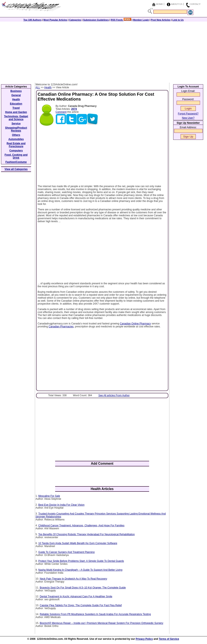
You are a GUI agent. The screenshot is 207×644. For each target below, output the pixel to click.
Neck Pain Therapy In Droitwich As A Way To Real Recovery (73, 579)
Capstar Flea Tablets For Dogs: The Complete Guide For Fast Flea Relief (81, 605)
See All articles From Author (114, 395)
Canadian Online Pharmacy (136, 324)
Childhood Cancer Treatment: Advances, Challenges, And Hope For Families (81, 526)
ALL (38, 87)
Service (16, 124)
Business (16, 91)
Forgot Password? (188, 114)
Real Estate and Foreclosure (16, 145)
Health (48, 87)
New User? (188, 118)
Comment (61, 112)
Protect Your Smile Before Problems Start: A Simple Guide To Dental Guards (81, 561)
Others (16, 135)
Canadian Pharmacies (61, 327)
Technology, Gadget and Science (16, 118)
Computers (16, 151)
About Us (177, 4)
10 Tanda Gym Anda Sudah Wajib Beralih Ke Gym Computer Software (78, 543)
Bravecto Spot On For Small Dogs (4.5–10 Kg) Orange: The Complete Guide (83, 588)
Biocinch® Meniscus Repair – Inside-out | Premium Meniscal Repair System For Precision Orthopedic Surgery (101, 623)
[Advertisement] (103, 51)
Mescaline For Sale (49, 496)
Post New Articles (161, 20)
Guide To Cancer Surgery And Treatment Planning (66, 552)
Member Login (141, 20)
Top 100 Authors (33, 20)
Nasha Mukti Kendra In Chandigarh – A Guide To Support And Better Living (80, 570)
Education (16, 104)
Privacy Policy (144, 639)
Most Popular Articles (55, 20)
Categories (75, 20)
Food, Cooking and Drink (16, 156)
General (16, 95)
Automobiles (16, 139)
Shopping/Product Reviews (16, 129)
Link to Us (178, 20)
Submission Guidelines (96, 20)
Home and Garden (16, 112)
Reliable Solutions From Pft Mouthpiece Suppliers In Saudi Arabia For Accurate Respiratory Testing (95, 614)
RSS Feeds (121, 20)
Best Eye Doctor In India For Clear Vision (61, 505)
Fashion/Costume (16, 162)
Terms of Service (169, 639)
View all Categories (16, 169)
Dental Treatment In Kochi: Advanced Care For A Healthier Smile (76, 596)
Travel (16, 108)
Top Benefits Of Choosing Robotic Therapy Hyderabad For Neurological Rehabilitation (86, 534)
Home (159, 4)
